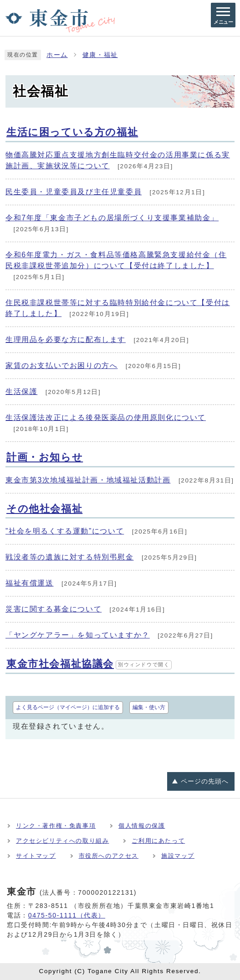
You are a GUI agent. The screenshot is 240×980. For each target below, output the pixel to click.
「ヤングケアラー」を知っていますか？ (78, 635)
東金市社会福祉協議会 (89, 664)
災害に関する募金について (54, 609)
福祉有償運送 (30, 583)
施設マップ (178, 856)
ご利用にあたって (158, 841)
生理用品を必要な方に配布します (66, 340)
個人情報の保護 (142, 826)
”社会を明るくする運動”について (65, 531)
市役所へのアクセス (109, 856)
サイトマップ (36, 856)
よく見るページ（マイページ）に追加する (68, 707)
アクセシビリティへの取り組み (62, 841)
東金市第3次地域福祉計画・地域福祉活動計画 (88, 480)
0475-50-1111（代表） (67, 915)
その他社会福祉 (44, 509)
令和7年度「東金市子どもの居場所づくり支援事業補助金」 (112, 218)
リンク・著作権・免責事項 (56, 826)
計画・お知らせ (45, 457)
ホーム (57, 55)
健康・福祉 (100, 55)
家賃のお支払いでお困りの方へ (61, 366)
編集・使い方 (149, 707)
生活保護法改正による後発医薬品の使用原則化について (106, 417)
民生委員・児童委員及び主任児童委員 (74, 192)
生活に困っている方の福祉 (72, 132)
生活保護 (21, 391)
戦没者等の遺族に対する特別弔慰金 (70, 557)
